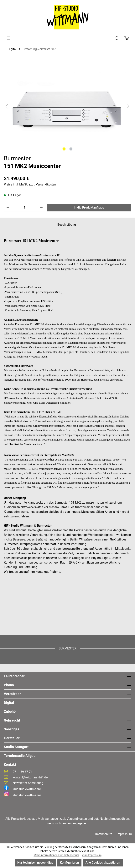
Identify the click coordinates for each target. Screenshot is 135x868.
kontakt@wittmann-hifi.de (30, 777)
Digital (9, 703)
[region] (67, 106)
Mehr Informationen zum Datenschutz (56, 855)
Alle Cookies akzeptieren (103, 863)
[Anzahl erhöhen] (41, 208)
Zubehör (10, 711)
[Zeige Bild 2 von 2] (71, 149)
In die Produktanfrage (89, 207)
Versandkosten (77, 819)
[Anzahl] (25, 208)
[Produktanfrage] (127, 38)
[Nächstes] (128, 106)
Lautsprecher (14, 676)
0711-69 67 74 (23, 772)
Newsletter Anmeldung (28, 783)
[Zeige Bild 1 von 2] (64, 149)
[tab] (67, 225)
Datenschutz (104, 834)
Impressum (124, 834)
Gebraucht (12, 720)
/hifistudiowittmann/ (23, 789)
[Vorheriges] (7, 106)
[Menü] (8, 38)
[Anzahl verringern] (8, 208)
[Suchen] (117, 38)
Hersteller (12, 738)
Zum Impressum (92, 855)
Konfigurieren (69, 863)
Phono (9, 685)
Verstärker (12, 694)
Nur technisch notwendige (35, 863)
